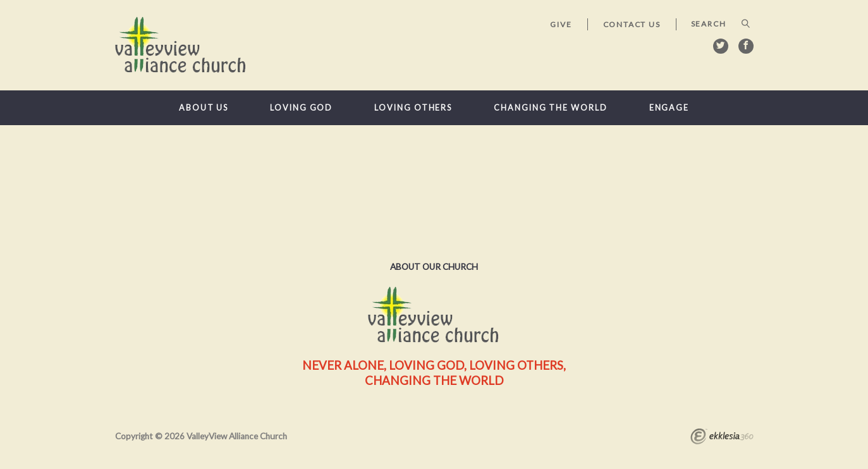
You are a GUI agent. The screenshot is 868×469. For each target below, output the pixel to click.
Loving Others (413, 108)
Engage (669, 108)
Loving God (301, 108)
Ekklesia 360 (722, 438)
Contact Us (632, 24)
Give (561, 24)
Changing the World (550, 108)
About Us (204, 108)
